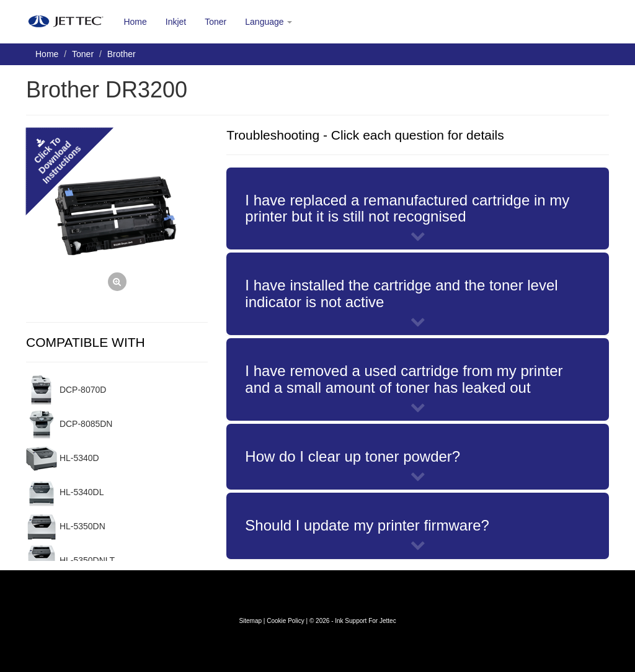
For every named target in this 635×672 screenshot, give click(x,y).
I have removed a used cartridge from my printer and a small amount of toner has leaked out (404, 379)
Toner (215, 22)
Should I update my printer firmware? (367, 525)
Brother (122, 54)
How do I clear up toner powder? (353, 456)
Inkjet (176, 22)
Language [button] (269, 22)
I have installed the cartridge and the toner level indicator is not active (401, 293)
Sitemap (250, 621)
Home (135, 22)
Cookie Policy (286, 621)
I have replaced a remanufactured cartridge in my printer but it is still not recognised (407, 208)
